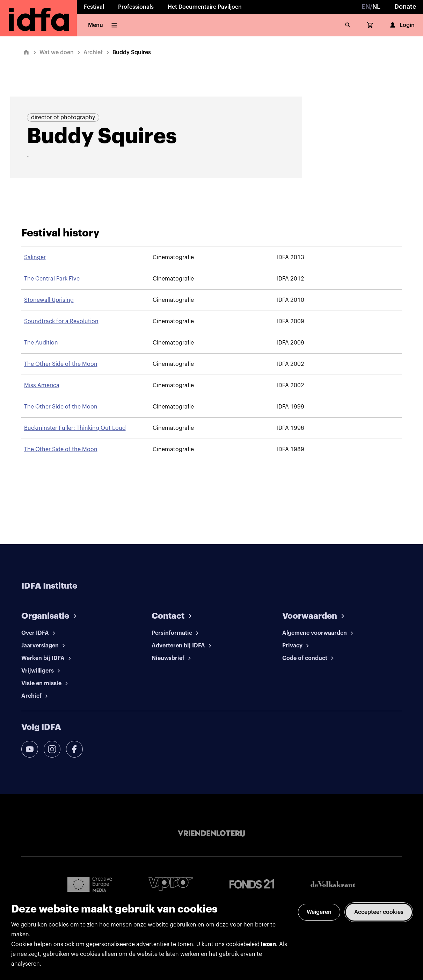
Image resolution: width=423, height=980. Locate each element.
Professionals (136, 7)
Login (402, 25)
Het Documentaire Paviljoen (205, 7)
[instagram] (52, 749)
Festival (94, 7)
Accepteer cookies (379, 912)
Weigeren (319, 912)
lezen (268, 944)
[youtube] (30, 749)
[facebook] (74, 749)
